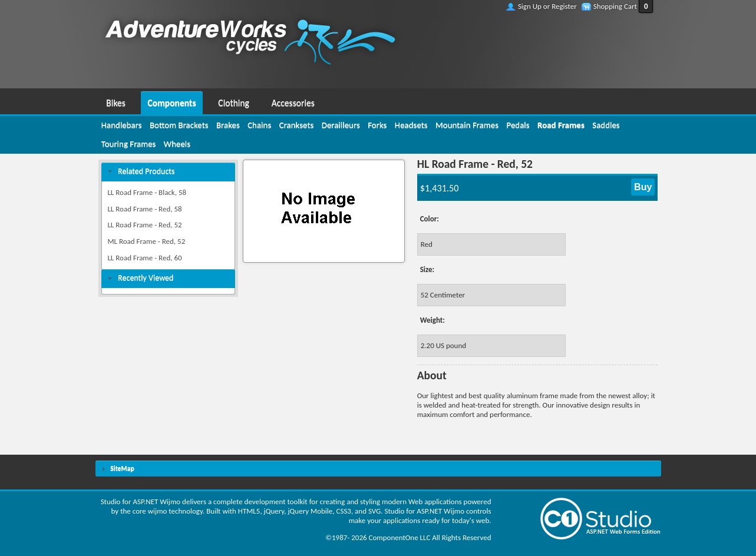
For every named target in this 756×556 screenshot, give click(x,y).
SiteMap (122, 468)
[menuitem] (116, 101)
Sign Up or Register (547, 6)
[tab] (169, 172)
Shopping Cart (615, 6)
